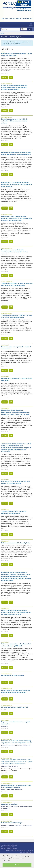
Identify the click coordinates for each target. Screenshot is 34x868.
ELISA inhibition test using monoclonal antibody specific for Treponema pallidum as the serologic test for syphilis (16, 612)
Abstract (5, 77)
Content (2, 34)
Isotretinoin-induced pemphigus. (12, 823)
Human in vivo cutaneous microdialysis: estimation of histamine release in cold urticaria (15, 121)
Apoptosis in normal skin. (10, 804)
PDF (11, 77)
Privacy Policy (29, 852)
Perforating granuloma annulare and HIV (15, 707)
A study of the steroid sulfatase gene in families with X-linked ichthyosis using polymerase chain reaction (14, 87)
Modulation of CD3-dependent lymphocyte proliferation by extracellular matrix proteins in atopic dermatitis (17, 185)
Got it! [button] (17, 865)
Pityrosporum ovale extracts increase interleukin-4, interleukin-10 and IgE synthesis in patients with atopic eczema (17, 218)
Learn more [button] (6, 860)
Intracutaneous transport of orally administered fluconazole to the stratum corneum (15, 252)
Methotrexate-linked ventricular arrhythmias (16, 543)
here (19, 44)
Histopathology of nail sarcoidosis (13, 676)
